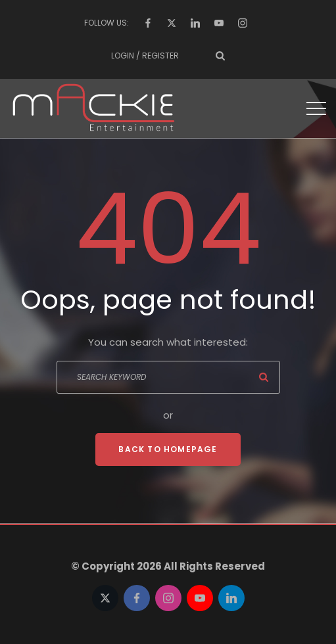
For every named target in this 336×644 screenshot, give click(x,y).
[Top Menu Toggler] (316, 108)
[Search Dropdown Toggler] (220, 56)
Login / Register (145, 56)
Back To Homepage (168, 449)
